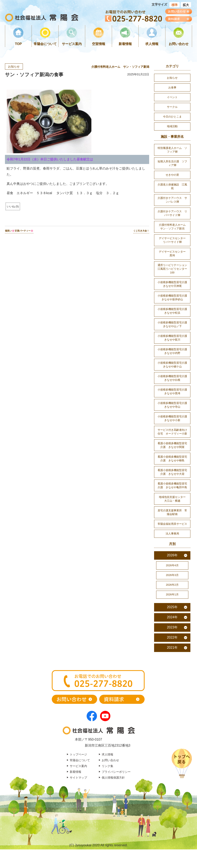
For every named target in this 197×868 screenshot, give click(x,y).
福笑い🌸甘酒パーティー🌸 (19, 231)
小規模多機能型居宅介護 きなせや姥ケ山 (174, 365)
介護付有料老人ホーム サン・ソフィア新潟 (120, 67)
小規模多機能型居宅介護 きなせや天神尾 (174, 284)
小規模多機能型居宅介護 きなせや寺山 (174, 405)
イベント (172, 97)
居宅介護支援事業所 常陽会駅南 (172, 512)
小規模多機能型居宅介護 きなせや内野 (174, 351)
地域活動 (172, 126)
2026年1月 (172, 594)
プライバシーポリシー (116, 772)
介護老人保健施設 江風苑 (172, 186)
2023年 (172, 627)
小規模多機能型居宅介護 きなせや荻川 (174, 338)
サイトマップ (78, 778)
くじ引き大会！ (141, 231)
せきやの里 (172, 175)
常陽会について (45, 44)
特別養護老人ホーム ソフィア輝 (172, 150)
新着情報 (125, 44)
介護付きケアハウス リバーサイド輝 (172, 213)
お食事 (172, 87)
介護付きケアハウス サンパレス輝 (172, 200)
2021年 (172, 648)
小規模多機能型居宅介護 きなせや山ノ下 (174, 324)
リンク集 (107, 766)
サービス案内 (72, 44)
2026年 (172, 555)
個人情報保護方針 (113, 778)
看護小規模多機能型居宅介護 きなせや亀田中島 (172, 485)
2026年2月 (172, 585)
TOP (18, 44)
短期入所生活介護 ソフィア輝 (172, 163)
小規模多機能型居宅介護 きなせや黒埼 (174, 391)
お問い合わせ (179, 44)
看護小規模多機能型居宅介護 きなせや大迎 (172, 472)
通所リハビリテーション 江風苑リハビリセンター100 (174, 269)
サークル (172, 107)
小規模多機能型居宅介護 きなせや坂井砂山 (174, 297)
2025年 (172, 607)
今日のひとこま (172, 117)
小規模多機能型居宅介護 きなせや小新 (174, 418)
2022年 (172, 637)
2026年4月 (172, 565)
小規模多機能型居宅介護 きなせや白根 (174, 378)
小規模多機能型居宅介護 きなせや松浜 (174, 311)
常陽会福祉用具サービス (172, 524)
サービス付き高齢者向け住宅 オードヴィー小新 (172, 432)
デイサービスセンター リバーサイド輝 (174, 240)
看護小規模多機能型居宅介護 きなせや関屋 (172, 445)
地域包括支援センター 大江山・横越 (174, 499)
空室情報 (99, 44)
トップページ (78, 754)
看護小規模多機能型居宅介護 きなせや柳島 (172, 459)
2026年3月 (172, 575)
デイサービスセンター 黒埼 (174, 254)
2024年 (172, 617)
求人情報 (152, 44)
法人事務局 (172, 534)
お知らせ (14, 66)
